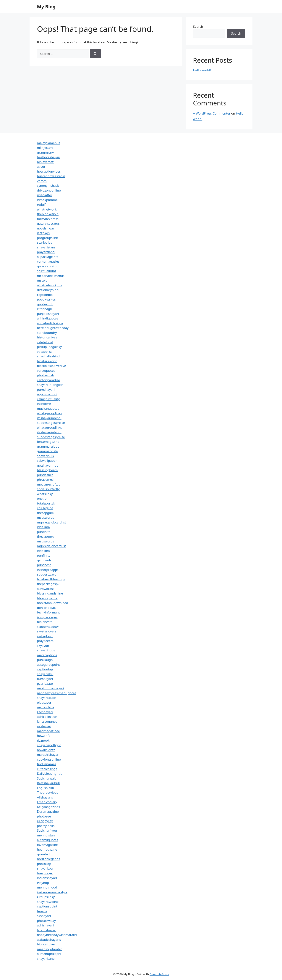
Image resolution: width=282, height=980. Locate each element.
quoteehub (45, 304)
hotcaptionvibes (49, 171)
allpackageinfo (48, 257)
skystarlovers (47, 631)
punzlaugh (45, 660)
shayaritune (46, 959)
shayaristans (46, 247)
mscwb (42, 280)
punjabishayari (48, 314)
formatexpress (48, 219)
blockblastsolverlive (51, 366)
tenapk (42, 911)
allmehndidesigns (50, 323)
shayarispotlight (49, 745)
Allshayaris (45, 797)
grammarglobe (48, 446)
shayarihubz (46, 650)
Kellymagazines (48, 807)
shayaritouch (47, 698)
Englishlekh (45, 788)
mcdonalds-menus (51, 276)
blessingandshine (50, 593)
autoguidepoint (48, 665)
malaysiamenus (49, 143)
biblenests (45, 622)
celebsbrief (45, 342)
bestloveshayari (49, 157)
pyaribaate (45, 683)
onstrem (43, 498)
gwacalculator (47, 266)
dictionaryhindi (48, 290)
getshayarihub (48, 465)
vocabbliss (45, 352)
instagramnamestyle (52, 892)
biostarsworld (47, 361)
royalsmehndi (47, 394)
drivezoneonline (49, 190)
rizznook (43, 740)
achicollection (47, 717)
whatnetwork (47, 209)
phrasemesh (46, 479)
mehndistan (46, 835)
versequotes (46, 371)
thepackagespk (48, 584)
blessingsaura (47, 598)
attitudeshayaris (49, 940)
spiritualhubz (47, 271)
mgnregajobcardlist (51, 522)
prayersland (46, 252)
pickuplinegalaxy (49, 347)
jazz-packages (47, 617)
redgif (41, 204)
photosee (44, 816)
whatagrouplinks (49, 413)
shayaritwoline (48, 902)
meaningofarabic (50, 949)
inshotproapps (48, 570)
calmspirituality (48, 399)
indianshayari (47, 878)
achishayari (45, 925)
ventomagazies (48, 261)
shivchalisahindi (49, 356)
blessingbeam (47, 470)
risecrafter (45, 195)
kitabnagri (45, 309)
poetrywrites (46, 299)
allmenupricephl (49, 954)
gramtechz (45, 854)
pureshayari (46, 389)
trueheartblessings (51, 579)
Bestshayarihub (48, 783)
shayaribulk (46, 456)
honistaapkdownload (53, 603)
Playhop (43, 883)
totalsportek (46, 503)
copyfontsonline (49, 759)
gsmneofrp (45, 560)
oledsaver (44, 702)
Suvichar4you (47, 830)
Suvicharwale (47, 778)
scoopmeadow (48, 627)
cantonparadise (48, 380)
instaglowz (45, 636)
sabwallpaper (47, 461)
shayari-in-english (50, 385)
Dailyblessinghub (50, 773)
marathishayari (48, 755)
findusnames (47, 764)
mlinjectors (45, 148)
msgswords (46, 517)
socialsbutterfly (48, 489)
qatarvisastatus (48, 223)
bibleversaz (45, 162)
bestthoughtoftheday (53, 328)
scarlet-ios (44, 242)
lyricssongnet (47, 721)
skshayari (44, 916)
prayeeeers (45, 641)
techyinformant (48, 612)
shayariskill (45, 674)
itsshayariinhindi (49, 418)
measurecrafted (49, 484)
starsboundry (47, 333)
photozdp (44, 864)
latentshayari (47, 930)
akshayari (44, 726)
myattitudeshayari (50, 688)
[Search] (95, 54)
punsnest (44, 565)
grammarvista (47, 451)
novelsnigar (46, 228)
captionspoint (47, 906)
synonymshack (48, 185)
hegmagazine (47, 849)
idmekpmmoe (47, 200)
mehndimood (47, 887)
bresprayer (45, 873)
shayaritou (45, 868)
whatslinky (45, 494)
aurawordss (46, 589)
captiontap (45, 669)
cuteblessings (47, 769)
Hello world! (202, 70)
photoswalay (46, 921)
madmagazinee (48, 731)
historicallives (47, 337)
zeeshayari (45, 712)
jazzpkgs (43, 233)
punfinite (44, 532)
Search (198, 26)
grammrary (45, 152)
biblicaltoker (46, 944)
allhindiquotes (48, 318)
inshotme (44, 404)
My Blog (46, 7)
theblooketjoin (48, 214)
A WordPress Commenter (212, 113)
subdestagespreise (51, 423)
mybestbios (46, 707)
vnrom (42, 181)
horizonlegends (48, 859)
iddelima (43, 527)
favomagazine (47, 845)
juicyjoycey (45, 821)
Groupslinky (46, 897)
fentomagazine (48, 442)
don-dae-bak (46, 608)
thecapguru (46, 513)
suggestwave (47, 574)
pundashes (45, 475)
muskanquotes (48, 408)
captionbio (45, 295)
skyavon (43, 646)
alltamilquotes (48, 840)
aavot (41, 167)
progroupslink (47, 238)
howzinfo (44, 736)
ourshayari (45, 679)
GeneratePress (159, 974)
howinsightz (46, 750)
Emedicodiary (47, 802)
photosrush (46, 375)
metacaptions (47, 655)
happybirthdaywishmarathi (57, 935)
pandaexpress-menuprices (57, 693)
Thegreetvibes (47, 792)
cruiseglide (45, 508)
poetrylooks (46, 826)
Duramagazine (48, 811)
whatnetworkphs (50, 285)
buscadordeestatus (51, 176)
